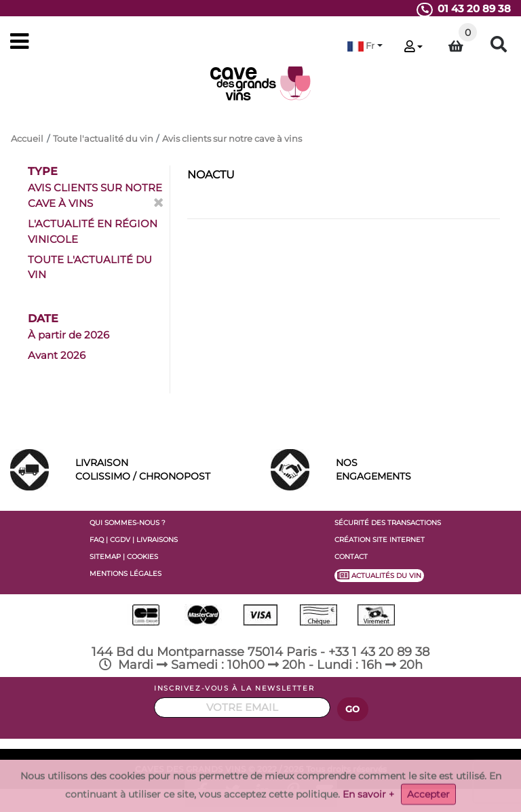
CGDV (120, 540)
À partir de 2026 (69, 335)
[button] (365, 46)
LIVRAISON (163, 470)
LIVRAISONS (157, 540)
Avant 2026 (57, 355)
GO (353, 709)
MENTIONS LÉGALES (126, 574)
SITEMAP (105, 557)
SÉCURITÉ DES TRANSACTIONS (388, 523)
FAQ (97, 540)
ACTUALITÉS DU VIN (379, 575)
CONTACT (351, 557)
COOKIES (142, 557)
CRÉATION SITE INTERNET (380, 540)
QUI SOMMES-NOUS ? (128, 523)
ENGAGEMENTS (423, 469)
